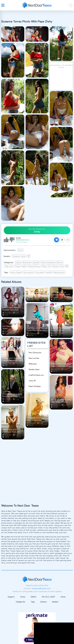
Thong (17, 266)
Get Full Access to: (37, 230)
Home (63, 597)
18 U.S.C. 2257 (49, 597)
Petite (55, 266)
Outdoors (51, 262)
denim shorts (59, 272)
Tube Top (8, 266)
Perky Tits (46, 266)
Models (55, 602)
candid (49, 272)
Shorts (60, 262)
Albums (43, 602)
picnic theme (16, 272)
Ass (62, 266)
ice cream (40, 272)
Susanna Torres (19, 256)
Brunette (27, 262)
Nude (24, 266)
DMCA (34, 597)
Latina (18, 262)
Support (11, 597)
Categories (20, 602)
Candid (36, 262)
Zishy (20, 250)
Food (43, 262)
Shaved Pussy (34, 266)
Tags (33, 602)
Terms (23, 597)
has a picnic (29, 272)
